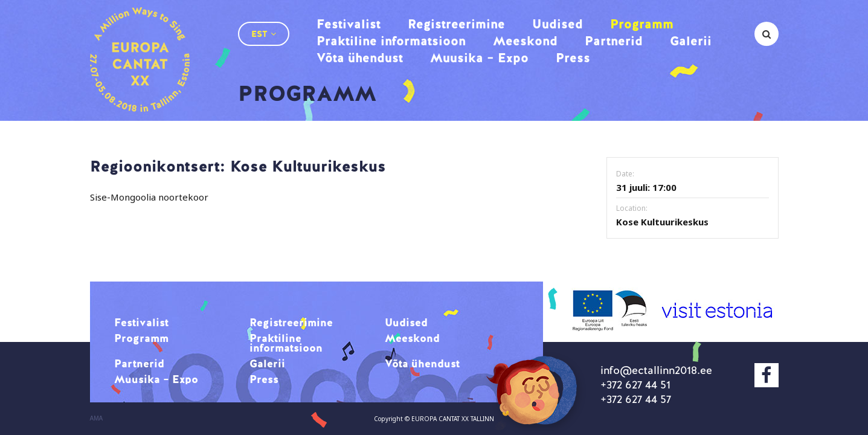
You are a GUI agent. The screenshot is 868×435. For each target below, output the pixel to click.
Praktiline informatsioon (391, 41)
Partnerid (614, 41)
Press (573, 58)
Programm (642, 24)
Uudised (558, 24)
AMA (97, 419)
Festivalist (349, 24)
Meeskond (525, 41)
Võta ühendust (360, 58)
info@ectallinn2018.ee (656, 370)
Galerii (691, 41)
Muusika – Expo (479, 58)
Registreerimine (456, 24)
